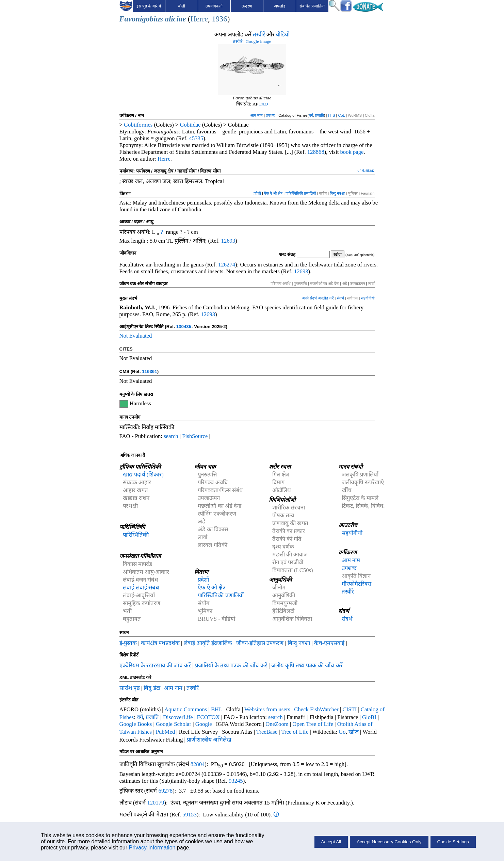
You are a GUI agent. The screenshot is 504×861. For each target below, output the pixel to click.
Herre (199, 19)
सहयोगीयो (368, 298)
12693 (228, 241)
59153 (190, 815)
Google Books (136, 724)
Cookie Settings (453, 842)
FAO (264, 104)
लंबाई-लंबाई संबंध (141, 588)
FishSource (195, 436)
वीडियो (283, 35)
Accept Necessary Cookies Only (389, 842)
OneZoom (277, 724)
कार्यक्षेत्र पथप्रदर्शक (160, 643)
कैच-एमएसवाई (329, 643)
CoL (341, 115)
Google (204, 724)
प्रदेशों (257, 193)
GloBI (369, 717)
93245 (236, 781)
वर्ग (311, 115)
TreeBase (267, 732)
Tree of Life (295, 732)
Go (342, 732)
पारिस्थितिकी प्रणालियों (301, 193)
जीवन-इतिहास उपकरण (260, 643)
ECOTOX (208, 717)
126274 (227, 265)
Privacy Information (152, 848)
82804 (198, 764)
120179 (156, 803)
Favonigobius (141, 19)
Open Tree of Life (313, 724)
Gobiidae (190, 125)
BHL (217, 709)
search (171, 436)
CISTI (350, 709)
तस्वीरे (238, 41)
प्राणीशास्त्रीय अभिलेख (209, 740)
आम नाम (256, 115)
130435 (184, 327)
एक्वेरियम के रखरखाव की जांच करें (155, 665)
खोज (354, 732)
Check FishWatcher (316, 709)
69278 (166, 791)
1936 (219, 19)
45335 (196, 138)
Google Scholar (174, 724)
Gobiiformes (138, 125)
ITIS (331, 115)
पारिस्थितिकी (366, 171)
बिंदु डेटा (152, 688)
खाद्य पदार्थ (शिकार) (143, 475)
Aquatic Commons (186, 709)
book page (352, 152)
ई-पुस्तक (128, 643)
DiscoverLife (178, 717)
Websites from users (267, 709)
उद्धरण (247, 6)
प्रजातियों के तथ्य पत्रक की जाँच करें (231, 665)
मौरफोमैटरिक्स (356, 584)
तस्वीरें (259, 35)
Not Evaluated (136, 336)
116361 (149, 371)
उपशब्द (271, 115)
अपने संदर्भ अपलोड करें (318, 298)
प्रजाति (320, 115)
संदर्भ (340, 298)
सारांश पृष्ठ (130, 688)
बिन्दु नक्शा (337, 193)
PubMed (165, 732)
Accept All (331, 842)
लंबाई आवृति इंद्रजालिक (208, 643)
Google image (258, 41)
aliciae (176, 19)
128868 (316, 152)
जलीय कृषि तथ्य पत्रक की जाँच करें (307, 665)
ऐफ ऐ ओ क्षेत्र (273, 193)
